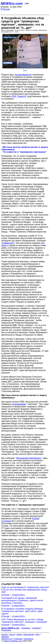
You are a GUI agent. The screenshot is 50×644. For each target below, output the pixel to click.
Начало (5, 634)
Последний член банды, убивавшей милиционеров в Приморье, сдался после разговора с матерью (22, 600)
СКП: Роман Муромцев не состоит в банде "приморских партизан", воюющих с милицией (24, 621)
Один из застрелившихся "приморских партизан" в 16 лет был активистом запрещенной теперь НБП (25, 590)
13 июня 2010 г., (19, 595)
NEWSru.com (12, 3)
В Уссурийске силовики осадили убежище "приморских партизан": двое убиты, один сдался (22, 611)
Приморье (26, 628)
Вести (25, 70)
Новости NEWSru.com (13, 641)
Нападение (6, 630)
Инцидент (37, 628)
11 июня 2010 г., (19, 605)
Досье (12, 634)
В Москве (18, 639)
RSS (38, 634)
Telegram (5, 637)
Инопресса (29, 639)
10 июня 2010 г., (19, 625)
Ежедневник (29, 634)
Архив (19, 634)
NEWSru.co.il (7, 639)
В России (5, 9)
